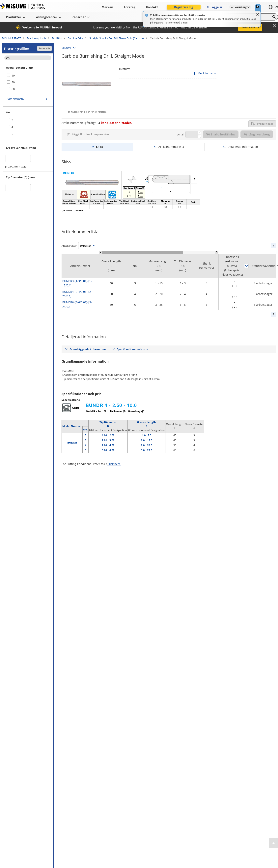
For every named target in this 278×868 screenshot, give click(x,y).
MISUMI (66, 48)
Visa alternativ (16, 99)
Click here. (114, 464)
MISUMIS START (11, 38)
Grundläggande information (88, 349)
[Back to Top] (274, 843)
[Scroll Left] (101, 252)
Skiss (100, 147)
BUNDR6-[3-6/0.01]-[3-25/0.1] (77, 304)
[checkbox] (28, 76)
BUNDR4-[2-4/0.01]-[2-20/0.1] (77, 294)
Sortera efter (246, 266)
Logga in (214, 7)
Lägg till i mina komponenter (91, 134)
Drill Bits (57, 38)
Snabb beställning (221, 134)
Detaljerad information (243, 147)
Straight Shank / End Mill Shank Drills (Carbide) (117, 38)
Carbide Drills (75, 38)
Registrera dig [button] (184, 7)
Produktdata (262, 124)
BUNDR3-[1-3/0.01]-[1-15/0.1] (77, 283)
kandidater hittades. (115, 123)
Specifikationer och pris (132, 349)
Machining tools (36, 38)
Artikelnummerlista (171, 147)
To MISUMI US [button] (250, 27)
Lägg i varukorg (257, 134)
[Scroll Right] (217, 252)
